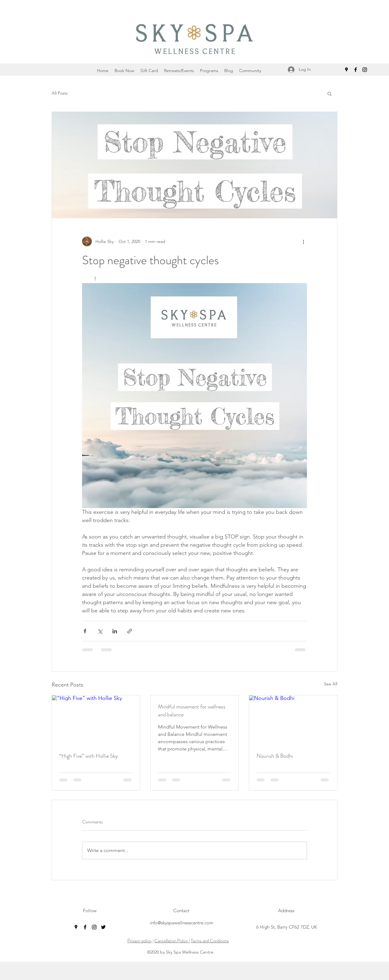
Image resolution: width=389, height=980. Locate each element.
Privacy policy (139, 941)
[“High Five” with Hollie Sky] (96, 720)
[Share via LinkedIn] (115, 631)
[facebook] (356, 70)
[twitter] (103, 927)
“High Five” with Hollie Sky (89, 756)
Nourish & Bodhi (275, 756)
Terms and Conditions (210, 941)
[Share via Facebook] (85, 631)
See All (331, 684)
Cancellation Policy (172, 941)
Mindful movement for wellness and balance (192, 711)
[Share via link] (130, 631)
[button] (330, 93)
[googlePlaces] (346, 70)
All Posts (60, 93)
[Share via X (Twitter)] (100, 631)
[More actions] (303, 241)
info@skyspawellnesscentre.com (182, 923)
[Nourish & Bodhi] (293, 720)
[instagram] (365, 70)
